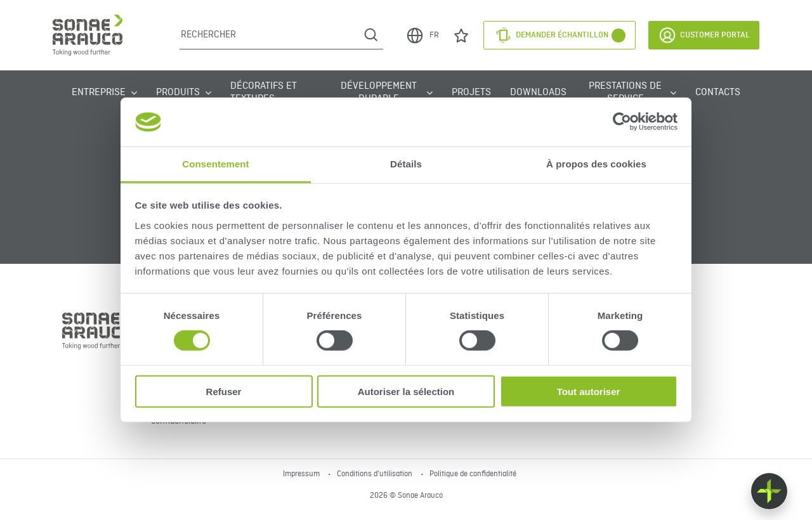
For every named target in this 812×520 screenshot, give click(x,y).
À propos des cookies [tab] (596, 164)
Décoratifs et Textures (264, 93)
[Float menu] (769, 491)
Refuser (224, 391)
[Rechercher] (269, 35)
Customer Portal (704, 35)
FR (422, 36)
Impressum (302, 474)
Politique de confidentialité (473, 474)
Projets (471, 93)
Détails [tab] (406, 164)
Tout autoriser (589, 391)
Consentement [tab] (215, 164)
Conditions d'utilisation (376, 474)
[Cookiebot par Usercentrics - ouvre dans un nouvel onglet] (622, 122)
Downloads (538, 93)
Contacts (718, 93)
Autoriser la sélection (406, 391)
